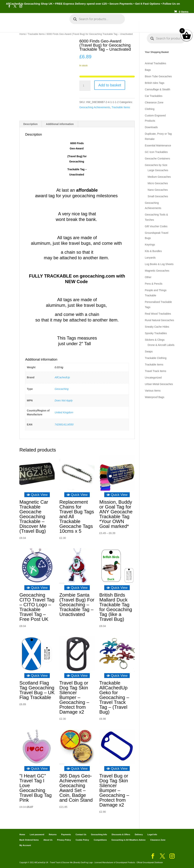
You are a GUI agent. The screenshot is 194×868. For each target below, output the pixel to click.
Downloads (151, 127)
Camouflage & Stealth (158, 89)
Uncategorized (153, 378)
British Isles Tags (155, 83)
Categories (40, 22)
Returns (53, 834)
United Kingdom (64, 412)
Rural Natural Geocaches (160, 320)
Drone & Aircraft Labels (161, 345)
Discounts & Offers (121, 834)
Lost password (37, 834)
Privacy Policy (64, 840)
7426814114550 (64, 425)
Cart (148, 22)
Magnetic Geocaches (157, 271)
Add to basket (110, 85)
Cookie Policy (82, 840)
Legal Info (152, 834)
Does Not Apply (64, 400)
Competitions (100, 840)
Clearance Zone (154, 102)
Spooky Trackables (156, 333)
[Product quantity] (85, 86)
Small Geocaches (158, 196)
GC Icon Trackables (156, 152)
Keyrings (150, 245)
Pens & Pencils (154, 284)
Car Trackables (154, 96)
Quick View (37, 495)
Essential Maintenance (158, 145)
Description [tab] (30, 124)
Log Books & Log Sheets (159, 264)
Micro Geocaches (158, 183)
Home (23, 22)
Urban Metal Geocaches (159, 384)
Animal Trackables (156, 63)
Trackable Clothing (156, 358)
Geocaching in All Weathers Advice (129, 840)
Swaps (149, 351)
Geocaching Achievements (95, 107)
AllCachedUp (62, 377)
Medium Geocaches (159, 177)
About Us (48, 840)
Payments (163, 22)
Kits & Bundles (153, 251)
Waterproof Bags (155, 397)
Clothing (150, 109)
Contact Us (81, 834)
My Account (65, 22)
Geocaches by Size (156, 165)
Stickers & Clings (155, 340)
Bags (148, 70)
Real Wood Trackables (158, 314)
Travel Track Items (156, 371)
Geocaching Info (95, 34)
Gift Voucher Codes (156, 226)
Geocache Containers (157, 159)
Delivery (139, 834)
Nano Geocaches (158, 190)
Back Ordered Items (29, 840)
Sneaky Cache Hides (157, 327)
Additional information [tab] (60, 124)
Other (148, 277)
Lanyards (150, 258)
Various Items (153, 391)
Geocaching (62, 389)
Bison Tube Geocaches (158, 76)
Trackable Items (121, 107)
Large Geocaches (158, 170)
